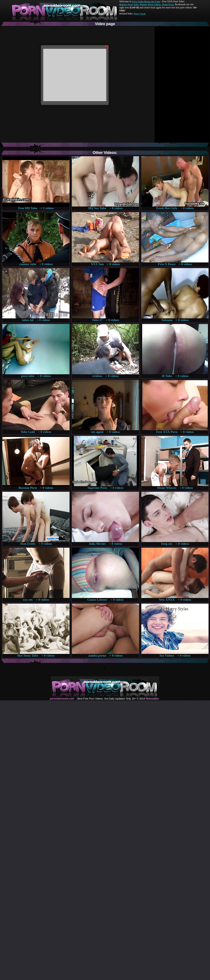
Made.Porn (168, 4)
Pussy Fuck (140, 14)
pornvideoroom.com (62, 699)
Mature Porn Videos (150, 4)
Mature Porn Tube (129, 4)
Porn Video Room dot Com (146, 1)
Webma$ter (152, 699)
